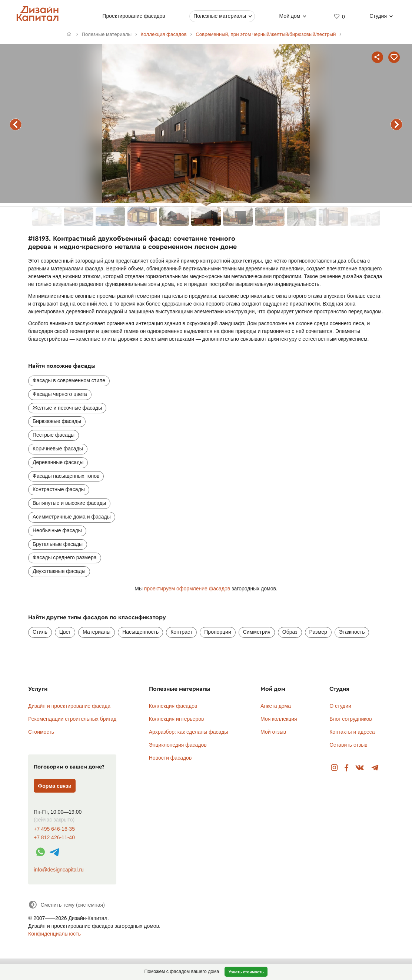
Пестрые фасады (54, 435)
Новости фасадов (170, 758)
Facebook (346, 768)
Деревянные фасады (58, 462)
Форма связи (55, 786)
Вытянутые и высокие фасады (69, 503)
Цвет (65, 632)
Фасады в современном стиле (69, 380)
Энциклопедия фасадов (178, 745)
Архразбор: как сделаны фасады (189, 732)
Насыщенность (140, 632)
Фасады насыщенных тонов (66, 476)
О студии (340, 706)
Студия (378, 16)
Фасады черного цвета (60, 394)
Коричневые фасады (58, 449)
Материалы (97, 632)
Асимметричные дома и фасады (72, 517)
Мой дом (290, 16)
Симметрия (257, 632)
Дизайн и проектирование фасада (69, 706)
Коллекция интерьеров (177, 719)
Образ (290, 632)
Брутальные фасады (58, 544)
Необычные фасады (57, 530)
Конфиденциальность (54, 934)
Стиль (40, 632)
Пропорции (217, 632)
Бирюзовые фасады (57, 421)
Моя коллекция (279, 719)
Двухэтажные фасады (59, 571)
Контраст (181, 632)
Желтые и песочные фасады (67, 408)
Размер (318, 632)
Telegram (375, 768)
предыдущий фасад (16, 124)
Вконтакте (360, 768)
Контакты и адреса (352, 732)
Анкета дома (276, 706)
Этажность (352, 632)
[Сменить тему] (67, 905)
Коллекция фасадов (173, 706)
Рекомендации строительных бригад (72, 719)
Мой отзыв (273, 732)
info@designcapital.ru (59, 870)
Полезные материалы (220, 16)
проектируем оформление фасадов (187, 589)
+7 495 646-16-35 (54, 829)
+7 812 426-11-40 (54, 838)
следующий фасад (396, 124)
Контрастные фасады (59, 489)
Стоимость (41, 732)
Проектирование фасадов (134, 16)
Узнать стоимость (246, 972)
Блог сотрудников (351, 719)
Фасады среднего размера (65, 557)
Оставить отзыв (348, 745)
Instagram (334, 768)
